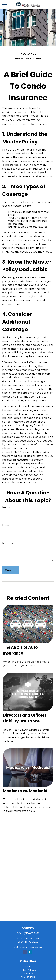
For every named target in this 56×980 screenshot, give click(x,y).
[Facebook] (25, 952)
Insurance (28, 967)
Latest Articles (28, 970)
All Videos (28, 973)
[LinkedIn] (30, 952)
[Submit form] (11, 570)
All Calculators (28, 977)
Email (6, 525)
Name (6, 507)
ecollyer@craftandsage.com (28, 947)
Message (8, 543)
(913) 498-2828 (32, 933)
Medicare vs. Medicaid (25, 791)
